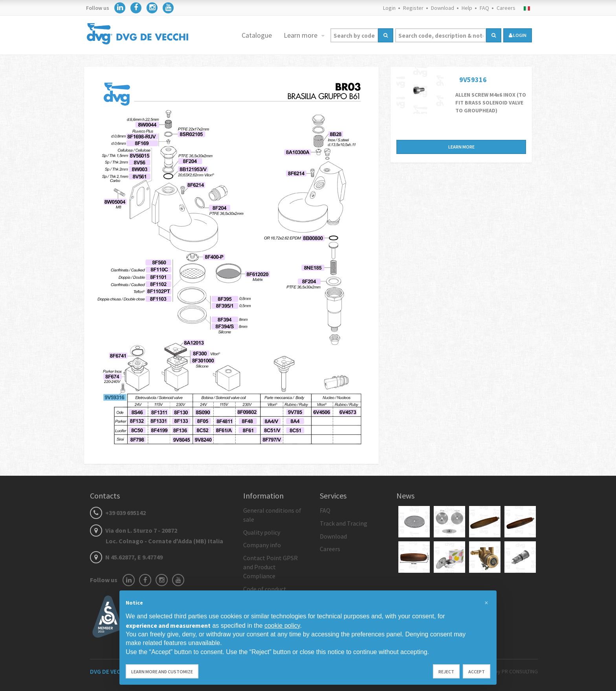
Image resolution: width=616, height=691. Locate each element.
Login (389, 8)
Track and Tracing (344, 523)
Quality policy (262, 532)
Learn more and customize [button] (162, 672)
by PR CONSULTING (516, 671)
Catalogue (257, 35)
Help (467, 8)
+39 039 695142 (118, 513)
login (518, 35)
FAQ (484, 8)
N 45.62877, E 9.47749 (126, 557)
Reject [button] (446, 672)
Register (413, 8)
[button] (486, 603)
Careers (506, 8)
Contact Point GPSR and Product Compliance (270, 567)
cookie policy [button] (282, 626)
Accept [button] (477, 672)
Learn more (301, 35)
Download (443, 8)
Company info (262, 545)
